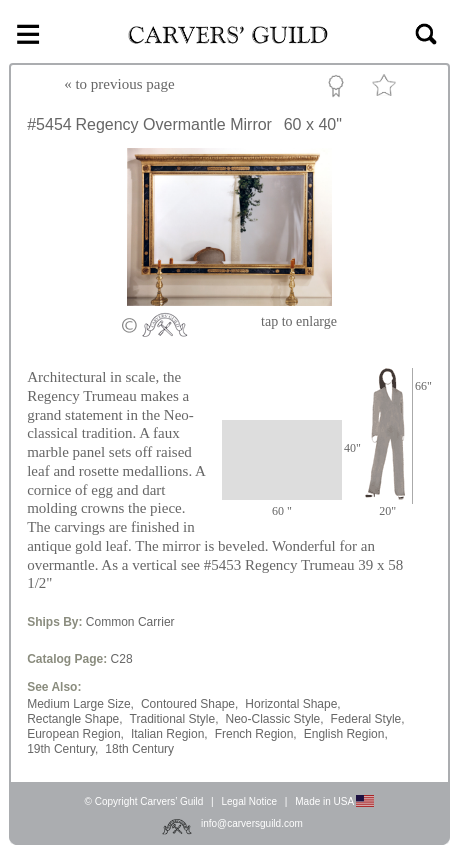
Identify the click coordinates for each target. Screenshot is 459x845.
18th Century (139, 749)
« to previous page (119, 84)
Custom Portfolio (339, 89)
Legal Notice (249, 801)
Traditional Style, (174, 719)
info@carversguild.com (252, 823)
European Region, (75, 734)
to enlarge (299, 321)
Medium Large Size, (80, 704)
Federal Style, (368, 719)
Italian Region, (169, 734)
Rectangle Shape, (74, 719)
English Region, (346, 734)
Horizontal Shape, (292, 704)
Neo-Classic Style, (275, 719)
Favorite (387, 89)
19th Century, (62, 749)
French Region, (256, 734)
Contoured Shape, (189, 704)
